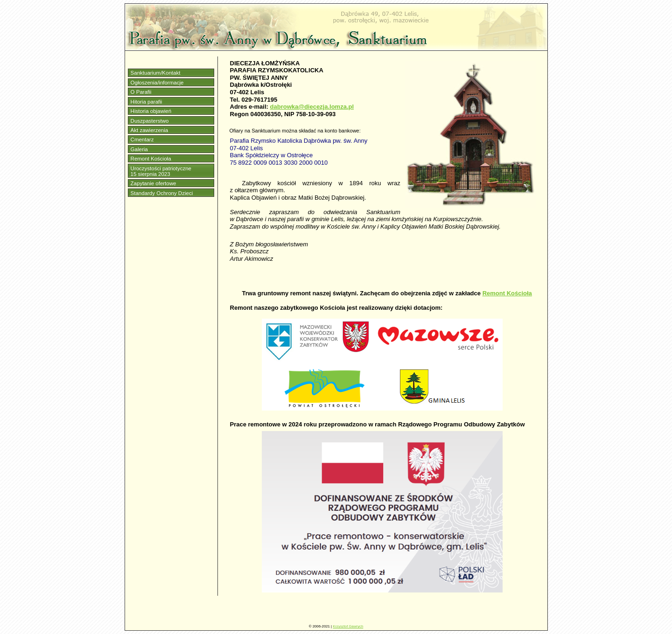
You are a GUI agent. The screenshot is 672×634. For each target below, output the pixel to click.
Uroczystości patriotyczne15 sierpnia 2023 (161, 171)
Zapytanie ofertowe (154, 183)
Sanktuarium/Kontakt (156, 73)
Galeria (139, 149)
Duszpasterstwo (150, 121)
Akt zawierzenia (150, 130)
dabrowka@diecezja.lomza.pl (312, 107)
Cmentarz (142, 139)
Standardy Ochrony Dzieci (162, 193)
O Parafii (141, 92)
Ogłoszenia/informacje (157, 83)
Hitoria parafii (147, 102)
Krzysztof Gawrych (348, 626)
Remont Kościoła (151, 159)
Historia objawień (151, 111)
